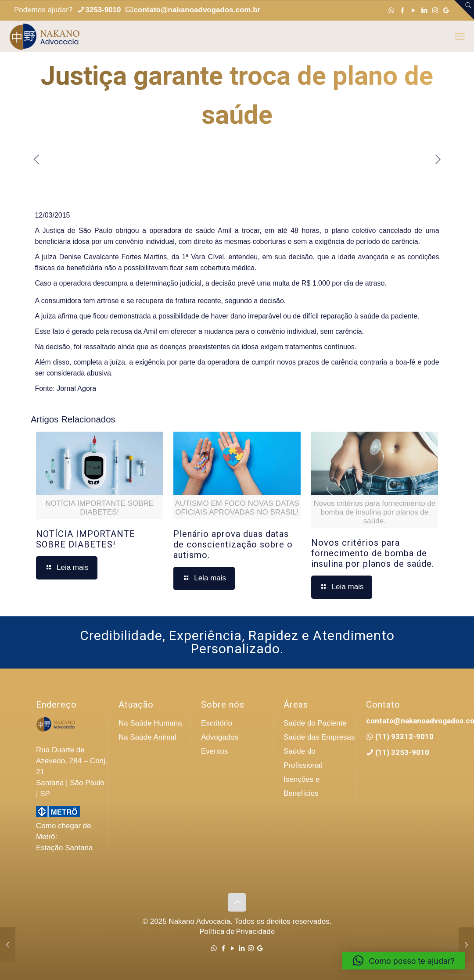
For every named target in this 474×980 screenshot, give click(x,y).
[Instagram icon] (435, 10)
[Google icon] (446, 10)
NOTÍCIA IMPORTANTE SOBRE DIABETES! (86, 539)
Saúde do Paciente (315, 723)
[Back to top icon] (237, 902)
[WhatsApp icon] (391, 10)
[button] (404, 961)
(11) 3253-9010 (401, 752)
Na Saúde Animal (147, 737)
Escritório (217, 723)
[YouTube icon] (413, 10)
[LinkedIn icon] (424, 10)
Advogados (220, 737)
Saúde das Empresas (319, 737)
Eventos (214, 751)
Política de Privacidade (237, 931)
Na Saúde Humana (150, 723)
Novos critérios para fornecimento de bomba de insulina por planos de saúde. (373, 553)
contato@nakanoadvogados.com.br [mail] (197, 10)
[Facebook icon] (402, 10)
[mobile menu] (460, 36)
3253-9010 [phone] (103, 10)
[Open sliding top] (464, 10)
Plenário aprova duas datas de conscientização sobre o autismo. (233, 544)
